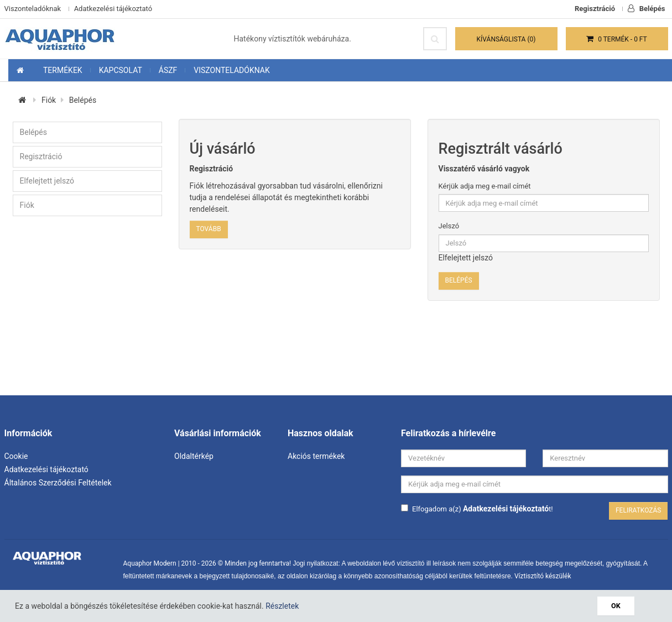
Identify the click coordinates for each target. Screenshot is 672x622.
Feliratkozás (639, 510)
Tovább (209, 229)
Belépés (646, 9)
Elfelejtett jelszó (47, 181)
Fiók (49, 100)
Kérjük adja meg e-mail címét (485, 186)
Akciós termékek (316, 456)
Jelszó (449, 226)
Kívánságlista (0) (506, 39)
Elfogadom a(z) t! (477, 509)
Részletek (282, 606)
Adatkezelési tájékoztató (113, 9)
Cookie (16, 456)
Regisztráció (595, 9)
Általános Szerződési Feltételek (58, 483)
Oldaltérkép (194, 456)
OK (616, 606)
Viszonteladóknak (33, 9)
